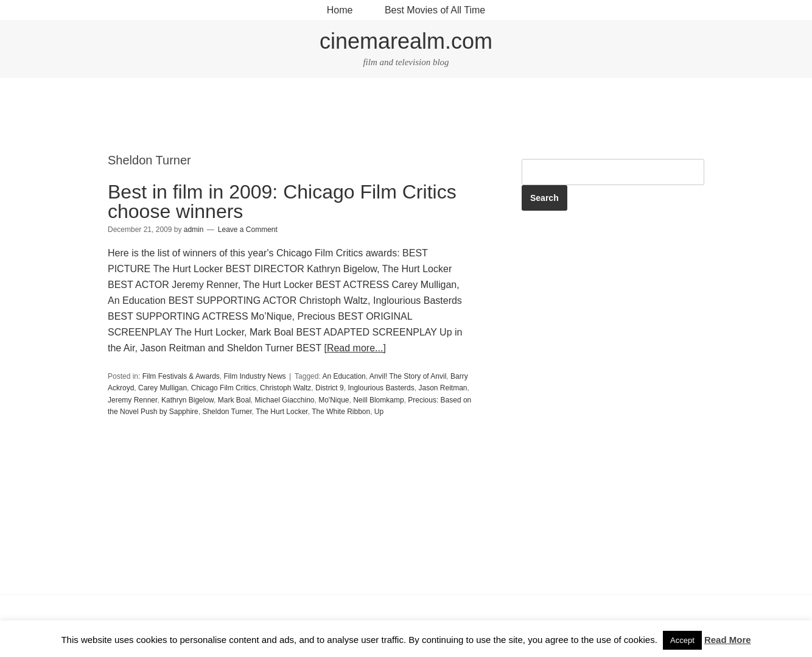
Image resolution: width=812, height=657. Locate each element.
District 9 (330, 388)
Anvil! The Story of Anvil (408, 376)
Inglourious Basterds (381, 388)
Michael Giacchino (284, 400)
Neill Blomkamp (378, 400)
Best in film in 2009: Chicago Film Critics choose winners (282, 202)
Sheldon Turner (227, 412)
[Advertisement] (406, 117)
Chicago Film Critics (224, 388)
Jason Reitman (443, 388)
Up (379, 412)
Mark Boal (234, 400)
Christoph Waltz (285, 388)
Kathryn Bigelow (187, 400)
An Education (344, 376)
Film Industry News (255, 376)
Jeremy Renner (132, 400)
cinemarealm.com (406, 41)
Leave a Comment (248, 230)
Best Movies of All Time (435, 10)
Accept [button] (682, 640)
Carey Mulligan (163, 388)
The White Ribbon (341, 412)
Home (340, 10)
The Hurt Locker (282, 412)
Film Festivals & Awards (181, 376)
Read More (728, 640)
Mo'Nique (334, 400)
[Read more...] (355, 348)
